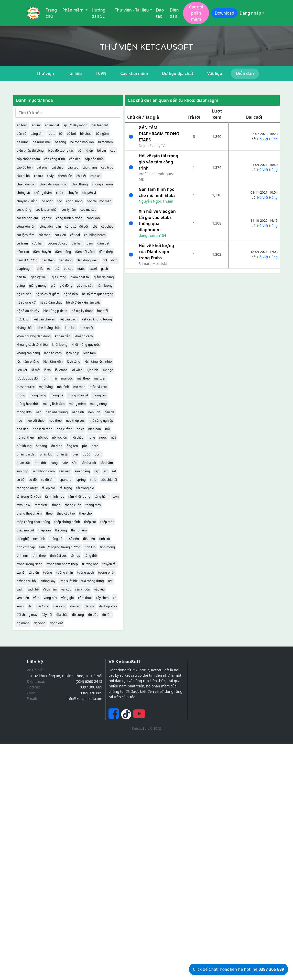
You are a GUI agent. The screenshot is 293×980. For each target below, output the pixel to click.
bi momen (105, 142)
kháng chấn (25, 328)
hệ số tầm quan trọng (98, 294)
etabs (81, 269)
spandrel (66, 480)
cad (113, 151)
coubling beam (95, 235)
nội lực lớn (59, 437)
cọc (59, 201)
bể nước (23, 142)
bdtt (52, 134)
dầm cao (23, 252)
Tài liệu (75, 73)
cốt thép (45, 235)
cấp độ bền (25, 167)
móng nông (98, 404)
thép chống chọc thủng (33, 522)
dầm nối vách (85, 252)
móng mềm (77, 404)
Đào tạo (160, 13)
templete (41, 505)
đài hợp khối (108, 606)
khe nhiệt (87, 328)
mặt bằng (46, 387)
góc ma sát (85, 286)
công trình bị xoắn (69, 218)
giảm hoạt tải (80, 277)
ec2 (57, 269)
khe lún (70, 328)
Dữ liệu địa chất (178, 73)
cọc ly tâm (69, 210)
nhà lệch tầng (43, 429)
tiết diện (89, 539)
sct (105, 471)
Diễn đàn (174, 13)
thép (49, 513)
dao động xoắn (88, 260)
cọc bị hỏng (74, 201)
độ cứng (78, 615)
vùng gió (67, 598)
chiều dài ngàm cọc (53, 184)
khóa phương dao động (34, 336)
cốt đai (75, 235)
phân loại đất (26, 454)
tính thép (39, 556)
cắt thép (58, 167)
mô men (79, 387)
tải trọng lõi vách (29, 497)
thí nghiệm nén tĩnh (31, 539)
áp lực (36, 125)
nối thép (77, 437)
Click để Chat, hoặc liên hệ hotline (238, 969)
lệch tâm (90, 353)
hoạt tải (102, 311)
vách (20, 589)
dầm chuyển (42, 252)
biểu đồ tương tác (61, 151)
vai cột (66, 589)
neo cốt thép (35, 421)
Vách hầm (50, 589)
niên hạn (95, 429)
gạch (105, 269)
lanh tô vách (53, 353)
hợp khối (23, 319)
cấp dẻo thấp (94, 159)
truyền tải (109, 564)
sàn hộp (22, 471)
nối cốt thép (25, 437)
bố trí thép (85, 151)
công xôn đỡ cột (77, 226)
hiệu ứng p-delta (55, 311)
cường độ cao (58, 243)
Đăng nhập (250, 13)
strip (93, 480)
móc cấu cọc (98, 387)
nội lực (43, 437)
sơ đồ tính (48, 480)
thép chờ (85, 513)
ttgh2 (20, 572)
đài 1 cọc (43, 606)
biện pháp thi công (30, 151)
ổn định (57, 446)
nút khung (24, 446)
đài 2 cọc (60, 606)
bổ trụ (102, 151)
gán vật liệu (39, 277)
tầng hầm (101, 497)
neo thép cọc (75, 421)
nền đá (109, 412)
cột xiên (60, 235)
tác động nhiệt (27, 488)
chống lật (23, 193)
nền (39, 412)
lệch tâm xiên (53, 361)
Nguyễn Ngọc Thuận (156, 201)
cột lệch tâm (25, 235)
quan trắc (24, 463)
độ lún (107, 615)
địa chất (62, 615)
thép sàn (45, 530)
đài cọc (90, 606)
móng (21, 395)
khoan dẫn (63, 336)
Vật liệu (215, 73)
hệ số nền (71, 294)
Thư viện (45, 73)
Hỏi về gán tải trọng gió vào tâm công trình (158, 162)
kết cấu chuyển (44, 319)
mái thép (83, 378)
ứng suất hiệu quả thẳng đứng (82, 581)
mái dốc (67, 378)
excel (93, 269)
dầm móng (63, 252)
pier (75, 454)
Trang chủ (51, 13)
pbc (85, 446)
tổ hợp (76, 556)
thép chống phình (67, 522)
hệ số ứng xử (26, 302)
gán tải (22, 277)
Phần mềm (73, 10)
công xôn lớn (26, 226)
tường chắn (65, 572)
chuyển (73, 193)
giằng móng (38, 286)
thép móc (107, 522)
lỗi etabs (61, 370)
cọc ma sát (88, 210)
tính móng (107, 547)
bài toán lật (100, 125)
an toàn (22, 125)
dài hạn (77, 243)
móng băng (38, 395)
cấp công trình (55, 159)
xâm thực (85, 598)
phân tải (62, 454)
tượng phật (106, 572)
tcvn (116, 497)
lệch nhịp (73, 353)
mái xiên (100, 378)
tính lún (90, 547)
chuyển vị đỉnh (27, 201)
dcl (105, 260)
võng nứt (50, 598)
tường (48, 572)
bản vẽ (21, 134)
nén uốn (94, 412)
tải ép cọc (48, 488)
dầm (90, 243)
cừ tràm (22, 243)
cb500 (38, 176)
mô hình (63, 387)
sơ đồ (33, 480)
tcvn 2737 (24, 505)
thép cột (90, 522)
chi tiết (81, 176)
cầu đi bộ (23, 176)
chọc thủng (80, 184)
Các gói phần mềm (196, 13)
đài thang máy (27, 615)
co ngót (47, 201)
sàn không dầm (44, 471)
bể (61, 134)
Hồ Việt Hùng (267, 139)
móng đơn (24, 412)
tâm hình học (55, 497)
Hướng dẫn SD (99, 13)
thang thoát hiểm (29, 513)
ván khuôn (83, 589)
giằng (21, 286)
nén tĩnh (78, 412)
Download (224, 13)
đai (30, 606)
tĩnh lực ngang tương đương (60, 547)
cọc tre (47, 218)
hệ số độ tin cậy (28, 311)
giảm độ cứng (104, 277)
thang (56, 505)
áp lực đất (52, 125)
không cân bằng (28, 353)
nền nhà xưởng (57, 412)
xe (115, 598)
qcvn (98, 454)
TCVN (101, 73)
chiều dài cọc (26, 184)
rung (54, 463)
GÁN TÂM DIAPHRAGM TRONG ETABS (159, 134)
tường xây (48, 581)
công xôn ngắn (50, 226)
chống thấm (43, 193)
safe (65, 463)
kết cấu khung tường (97, 319)
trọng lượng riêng (29, 564)
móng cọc (99, 395)
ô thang (41, 446)
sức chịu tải (109, 480)
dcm (114, 260)
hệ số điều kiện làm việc (83, 302)
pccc (95, 446)
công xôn (93, 218)
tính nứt (23, 556)
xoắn (20, 606)
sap (97, 471)
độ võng (40, 623)
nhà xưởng (64, 429)
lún (45, 378)
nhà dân (23, 429)
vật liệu (100, 589)
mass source (26, 387)
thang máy (93, 505)
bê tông (60, 142)
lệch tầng (73, 361)
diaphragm (25, 269)
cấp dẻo (75, 159)
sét (114, 471)
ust (110, 581)
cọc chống (24, 210)
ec (49, 269)
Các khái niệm (134, 73)
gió (53, 286)
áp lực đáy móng (75, 125)
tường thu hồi (27, 581)
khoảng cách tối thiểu (32, 345)
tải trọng (66, 488)
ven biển (23, 598)
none (91, 437)
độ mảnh (23, 623)
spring (81, 480)
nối (107, 429)
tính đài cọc (58, 556)
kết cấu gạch (68, 319)
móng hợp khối (28, 404)
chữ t (60, 193)
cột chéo (107, 226)
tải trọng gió (85, 488)
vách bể (33, 589)
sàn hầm (107, 463)
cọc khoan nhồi (46, 210)
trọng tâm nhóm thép (62, 564)
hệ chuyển (24, 294)
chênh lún (65, 176)
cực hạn (38, 243)
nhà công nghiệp (101, 421)
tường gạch (86, 572)
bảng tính (37, 134)
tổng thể (91, 556)
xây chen (102, 598)
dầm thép (106, 252)
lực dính (92, 370)
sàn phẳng (82, 471)
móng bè (57, 395)
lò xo (47, 370)
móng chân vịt (78, 395)
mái (54, 378)
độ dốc (93, 615)
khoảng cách (84, 336)
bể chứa (86, 134)
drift (40, 269)
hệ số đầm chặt (51, 302)
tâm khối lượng (79, 497)
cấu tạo (73, 167)
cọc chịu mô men (99, 201)
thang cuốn (73, 505)
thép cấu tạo (66, 513)
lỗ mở (36, 370)
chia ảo (95, 176)
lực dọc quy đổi (28, 378)
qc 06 (86, 454)
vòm (36, 598)
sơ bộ (21, 480)
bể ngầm (102, 134)
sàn (75, 463)
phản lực (46, 454)
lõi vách (77, 370)
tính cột (105, 539)
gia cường (59, 277)
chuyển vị (89, 193)
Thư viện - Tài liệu (132, 10)
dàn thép (48, 260)
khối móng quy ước (86, 345)
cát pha (42, 167)
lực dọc (107, 370)
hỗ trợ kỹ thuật (82, 311)
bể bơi (71, 134)
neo (19, 421)
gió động (66, 286)
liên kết (22, 370)
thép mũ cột (25, 530)
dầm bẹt (103, 243)
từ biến (34, 572)
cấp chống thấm (28, 159)
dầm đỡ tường (27, 260)
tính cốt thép (26, 547)
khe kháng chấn (49, 328)
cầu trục (107, 167)
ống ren (72, 446)
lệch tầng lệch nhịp (98, 361)
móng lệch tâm (54, 404)
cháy (50, 176)
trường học (90, 564)
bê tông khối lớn (82, 142)
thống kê (56, 539)
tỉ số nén (73, 539)
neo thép (55, 421)
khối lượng (60, 345)
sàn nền (65, 471)
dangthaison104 (152, 235)
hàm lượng (105, 286)
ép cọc (68, 269)
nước (103, 437)
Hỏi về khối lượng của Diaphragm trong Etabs (156, 252)
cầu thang (90, 167)
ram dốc (40, 463)
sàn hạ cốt (89, 463)
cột (95, 226)
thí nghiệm (79, 530)
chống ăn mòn (102, 184)
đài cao (75, 606)
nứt (113, 437)
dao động (66, 260)
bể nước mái (42, 142)
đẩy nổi (47, 615)
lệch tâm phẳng (28, 361)
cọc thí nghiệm (27, 218)
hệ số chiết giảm (48, 294)
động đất (56, 623)
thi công (61, 530)
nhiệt (80, 429)
